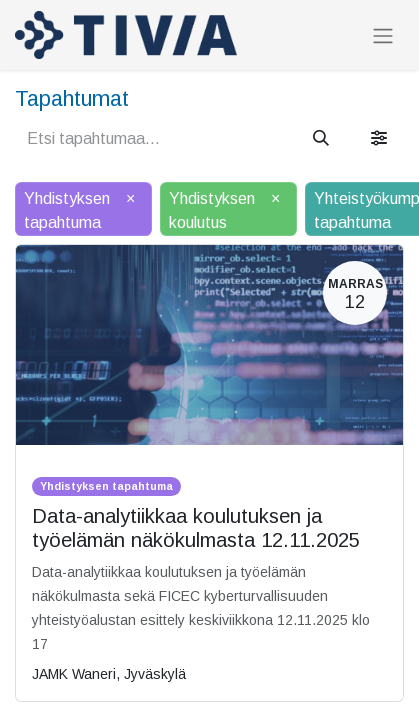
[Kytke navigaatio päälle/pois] (383, 35)
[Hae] (321, 139)
